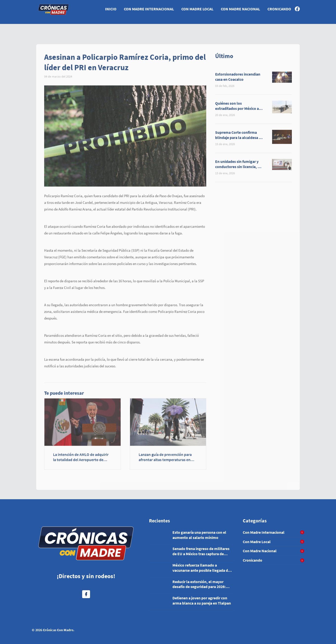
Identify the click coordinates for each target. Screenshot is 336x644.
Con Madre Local (197, 9)
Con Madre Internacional (149, 9)
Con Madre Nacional (240, 9)
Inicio (111, 9)
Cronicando (279, 9)
